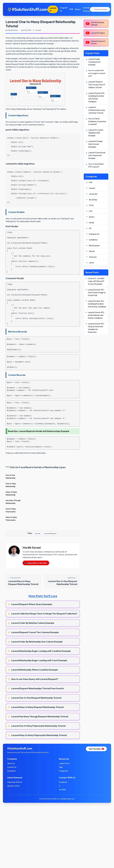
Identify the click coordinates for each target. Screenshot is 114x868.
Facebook (63, 782)
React (80, 9)
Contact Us (14, 767)
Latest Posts (64, 763)
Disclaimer (14, 771)
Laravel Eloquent (50, 533)
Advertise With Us (17, 782)
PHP (73, 9)
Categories (63, 771)
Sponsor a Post (15, 786)
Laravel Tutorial (88, 9)
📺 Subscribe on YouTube (36, 563)
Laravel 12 (55, 9)
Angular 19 (66, 9)
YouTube (62, 790)
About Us (13, 763)
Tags (61, 767)
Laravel (37, 533)
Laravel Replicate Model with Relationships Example (44, 431)
